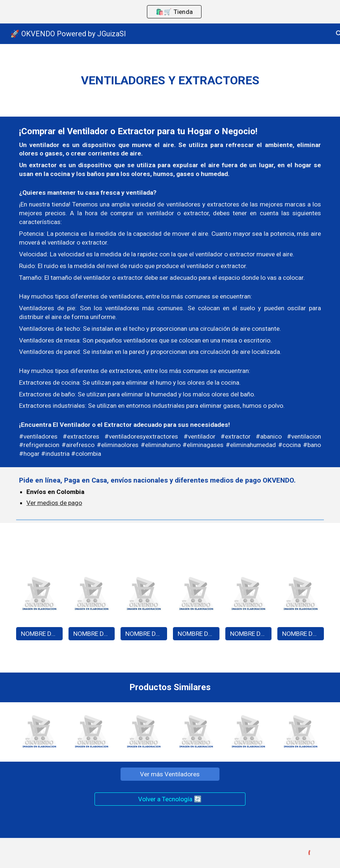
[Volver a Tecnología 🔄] (170, 799)
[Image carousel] (39, 596)
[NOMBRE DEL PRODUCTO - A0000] (39, 633)
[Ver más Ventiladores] (170, 774)
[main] (170, 80)
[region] (170, 12)
